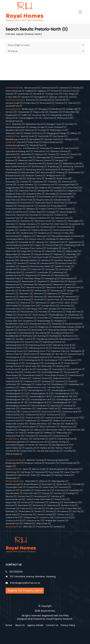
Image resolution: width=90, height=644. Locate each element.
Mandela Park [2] (14, 278)
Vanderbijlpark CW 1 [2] (65, 396)
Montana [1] (40, 294)
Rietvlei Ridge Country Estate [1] (69, 327)
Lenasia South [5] (67, 263)
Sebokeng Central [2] (54, 342)
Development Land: (16, 100)
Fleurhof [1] (11, 496)
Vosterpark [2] (32, 421)
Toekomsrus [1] (76, 375)
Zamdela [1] (32, 436)
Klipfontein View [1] (55, 251)
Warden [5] (58, 424)
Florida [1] (78, 88)
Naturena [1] (54, 505)
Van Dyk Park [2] (56, 387)
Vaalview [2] (12, 387)
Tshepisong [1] (31, 517)
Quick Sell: (11, 142)
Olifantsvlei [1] (42, 303)
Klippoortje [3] (13, 502)
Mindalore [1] (40, 505)
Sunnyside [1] (59, 369)
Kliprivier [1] (28, 254)
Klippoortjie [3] (13, 254)
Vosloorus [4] (46, 517)
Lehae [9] (35, 263)
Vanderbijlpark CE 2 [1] (63, 390)
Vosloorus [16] (13, 412)
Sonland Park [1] (76, 354)
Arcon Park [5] (13, 157)
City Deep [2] (27, 472)
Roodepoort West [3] (62, 333)
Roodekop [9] (43, 333)
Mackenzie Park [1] (15, 275)
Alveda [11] (54, 154)
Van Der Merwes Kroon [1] (50, 451)
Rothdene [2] (30, 336)
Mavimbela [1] (29, 281)
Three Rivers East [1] (33, 375)
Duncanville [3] (66, 197)
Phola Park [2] (24, 315)
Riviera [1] (40, 511)
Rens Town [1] (30, 327)
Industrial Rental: (14, 469)
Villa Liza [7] (56, 406)
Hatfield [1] (31, 91)
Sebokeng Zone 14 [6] (40, 345)
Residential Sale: (14, 148)
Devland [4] (60, 191)
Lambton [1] (47, 260)
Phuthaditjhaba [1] (58, 315)
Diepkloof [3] (74, 191)
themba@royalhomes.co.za (25, 583)
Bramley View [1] (36, 179)
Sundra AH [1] (28, 369)
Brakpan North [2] (56, 176)
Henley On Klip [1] (38, 127)
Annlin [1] (65, 154)
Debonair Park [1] (28, 191)
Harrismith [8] (12, 233)
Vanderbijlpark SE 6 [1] (40, 402)
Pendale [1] (44, 312)
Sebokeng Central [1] (61, 115)
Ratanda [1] (58, 324)
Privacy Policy (68, 625)
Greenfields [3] (14, 227)
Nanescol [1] (12, 297)
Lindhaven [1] (38, 269)
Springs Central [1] (59, 97)
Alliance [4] (41, 154)
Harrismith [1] (62, 100)
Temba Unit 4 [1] (15, 372)
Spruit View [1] (13, 515)
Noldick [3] (11, 300)
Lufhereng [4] (60, 272)
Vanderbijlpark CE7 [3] (30, 118)
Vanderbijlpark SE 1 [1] (16, 402)
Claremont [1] (69, 182)
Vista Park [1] (50, 118)
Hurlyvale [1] (52, 239)
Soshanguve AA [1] (16, 357)
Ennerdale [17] (59, 206)
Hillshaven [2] (43, 236)
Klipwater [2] (73, 254)
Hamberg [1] (58, 496)
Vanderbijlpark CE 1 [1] (39, 390)
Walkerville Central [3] (57, 521)
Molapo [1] (73, 291)
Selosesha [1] (77, 351)
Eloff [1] (53, 439)
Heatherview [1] (29, 233)
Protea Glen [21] (14, 321)
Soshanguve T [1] (53, 360)
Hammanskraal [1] (15, 91)
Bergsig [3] (45, 109)
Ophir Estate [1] (13, 306)
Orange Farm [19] (31, 306)
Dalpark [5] (45, 188)
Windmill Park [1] (14, 106)
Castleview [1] (39, 182)
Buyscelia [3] (12, 182)
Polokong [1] (12, 318)
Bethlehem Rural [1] (36, 124)
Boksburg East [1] (14, 484)
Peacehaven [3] (29, 312)
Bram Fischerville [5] (16, 179)
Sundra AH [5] (13, 451)
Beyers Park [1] (54, 163)
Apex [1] (27, 469)
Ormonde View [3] (15, 309)
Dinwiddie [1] (52, 194)
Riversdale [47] (40, 330)
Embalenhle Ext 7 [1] (28, 206)
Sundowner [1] (28, 515)
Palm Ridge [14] (34, 309)
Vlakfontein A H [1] (71, 409)
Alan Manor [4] (42, 151)
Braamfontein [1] (33, 484)
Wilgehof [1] (12, 430)
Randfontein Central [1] (17, 324)
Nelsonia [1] (31, 130)
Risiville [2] (12, 330)
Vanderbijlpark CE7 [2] (17, 396)
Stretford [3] (63, 366)
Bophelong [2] (13, 172)
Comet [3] (11, 185)
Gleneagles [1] (75, 221)
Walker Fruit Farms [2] (64, 421)
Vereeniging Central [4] (18, 406)
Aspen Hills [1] (28, 157)
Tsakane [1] (25, 378)
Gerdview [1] (27, 221)
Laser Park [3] (72, 472)
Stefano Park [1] (63, 448)
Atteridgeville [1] (45, 157)
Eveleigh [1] (53, 212)
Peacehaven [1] (45, 527)
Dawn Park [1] (35, 142)
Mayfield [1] (44, 281)
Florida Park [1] (25, 496)
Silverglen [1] (47, 475)
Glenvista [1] (12, 224)
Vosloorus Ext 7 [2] (74, 418)
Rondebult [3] (27, 333)
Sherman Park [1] (14, 133)
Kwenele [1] (70, 257)
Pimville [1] (39, 508)
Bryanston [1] (49, 484)
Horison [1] (56, 91)
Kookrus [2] (27, 502)
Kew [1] (66, 248)
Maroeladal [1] (69, 278)
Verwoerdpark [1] (40, 406)
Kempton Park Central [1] (33, 248)
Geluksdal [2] (12, 221)
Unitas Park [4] (43, 384)
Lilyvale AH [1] (12, 269)
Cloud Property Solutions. (59, 619)
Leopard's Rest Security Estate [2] (37, 266)
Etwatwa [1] (32, 209)
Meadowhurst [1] (14, 285)
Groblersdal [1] (48, 227)
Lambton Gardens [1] (65, 260)
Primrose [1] (77, 318)
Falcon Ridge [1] (68, 212)
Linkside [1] (11, 94)
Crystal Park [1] (34, 487)
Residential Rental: (15, 481)
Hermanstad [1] (13, 236)
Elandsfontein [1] (14, 493)
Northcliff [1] (40, 300)
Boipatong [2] (55, 166)
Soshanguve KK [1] (34, 360)
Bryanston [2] (52, 463)
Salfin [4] (26, 115)
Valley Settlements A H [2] (33, 387)
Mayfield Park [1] (59, 281)
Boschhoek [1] (48, 172)
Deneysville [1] (47, 100)
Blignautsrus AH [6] (73, 163)
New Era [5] (24, 475)
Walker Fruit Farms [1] (35, 133)
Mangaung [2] (53, 278)
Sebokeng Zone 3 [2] (64, 348)
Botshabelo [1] (76, 172)
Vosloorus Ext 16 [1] (71, 412)
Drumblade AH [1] (48, 197)
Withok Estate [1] (14, 454)
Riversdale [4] (26, 511)
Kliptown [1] (60, 254)
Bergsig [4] (61, 160)
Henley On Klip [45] (64, 233)
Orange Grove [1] (50, 306)
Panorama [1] (68, 309)
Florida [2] (48, 215)
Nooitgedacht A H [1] (63, 445)
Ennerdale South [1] (15, 209)
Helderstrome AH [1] (40, 442)
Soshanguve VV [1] (15, 363)
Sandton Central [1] (26, 339)
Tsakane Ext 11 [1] (14, 517)
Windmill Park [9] (14, 121)
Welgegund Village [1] (58, 133)
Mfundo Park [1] (75, 287)
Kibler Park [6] (13, 251)
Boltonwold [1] (53, 170)
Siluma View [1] (31, 354)
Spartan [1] (27, 97)
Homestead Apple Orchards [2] (22, 445)
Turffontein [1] (12, 384)
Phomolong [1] (40, 315)
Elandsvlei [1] (28, 203)
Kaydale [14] (13, 248)
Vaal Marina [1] (59, 384)
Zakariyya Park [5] (15, 436)
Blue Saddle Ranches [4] (18, 166)
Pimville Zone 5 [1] (55, 508)
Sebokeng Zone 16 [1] (64, 345)
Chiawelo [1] (54, 182)
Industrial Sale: (13, 136)
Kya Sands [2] (60, 136)
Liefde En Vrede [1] (64, 266)
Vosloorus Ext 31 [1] (15, 418)
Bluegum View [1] (55, 124)
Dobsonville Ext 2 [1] (15, 197)
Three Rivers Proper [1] (56, 375)
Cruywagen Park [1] (68, 185)
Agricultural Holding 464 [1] (19, 151)
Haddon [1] (25, 230)
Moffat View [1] (42, 291)
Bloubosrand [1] (33, 88)
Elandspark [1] (13, 203)
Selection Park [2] (60, 351)
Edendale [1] (76, 490)
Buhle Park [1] (63, 484)
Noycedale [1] (71, 300)
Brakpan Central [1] (36, 176)
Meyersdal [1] (46, 285)
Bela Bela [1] (18, 124)
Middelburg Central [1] (17, 139)
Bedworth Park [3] (64, 157)
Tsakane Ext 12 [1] (61, 378)
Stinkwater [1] (48, 366)
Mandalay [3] (62, 275)
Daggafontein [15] (15, 188)
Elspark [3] (11, 206)
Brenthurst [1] (58, 109)
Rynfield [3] (56, 336)
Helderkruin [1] (45, 233)
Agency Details (35, 625)
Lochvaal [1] (65, 269)
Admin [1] (59, 148)
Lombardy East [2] (15, 272)
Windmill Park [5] (14, 524)
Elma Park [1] (61, 203)
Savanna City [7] (33, 342)
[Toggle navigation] (80, 12)
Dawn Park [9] (74, 188)
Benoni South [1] (29, 136)
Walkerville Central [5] (17, 424)
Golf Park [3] (47, 224)
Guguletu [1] (12, 230)
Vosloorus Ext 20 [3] (35, 415)
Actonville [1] (46, 148)
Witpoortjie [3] (64, 433)
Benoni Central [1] (45, 160)
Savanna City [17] (41, 115)
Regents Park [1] (14, 327)
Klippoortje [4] (74, 251)
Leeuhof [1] (23, 263)
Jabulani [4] (42, 242)
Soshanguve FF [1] (62, 357)
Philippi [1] (11, 315)
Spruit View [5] (33, 366)
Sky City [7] (61, 354)
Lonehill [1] (31, 272)
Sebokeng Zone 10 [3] (17, 345)
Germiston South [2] (45, 221)
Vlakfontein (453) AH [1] (49, 409)
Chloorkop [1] (12, 472)
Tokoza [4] (12, 378)
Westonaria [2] (68, 427)
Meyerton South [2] (56, 287)
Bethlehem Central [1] (16, 163)
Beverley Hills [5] (37, 163)
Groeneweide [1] (66, 227)
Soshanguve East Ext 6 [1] (39, 357)
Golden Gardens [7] (29, 224)
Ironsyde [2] (12, 242)
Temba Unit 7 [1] (32, 372)
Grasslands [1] (25, 112)
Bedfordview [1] (30, 109)
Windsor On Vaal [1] (16, 433)
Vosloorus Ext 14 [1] (51, 412)
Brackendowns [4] (15, 176)
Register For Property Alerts (25, 591)
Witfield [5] (30, 524)
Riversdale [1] (47, 103)
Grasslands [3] (77, 224)
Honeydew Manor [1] (17, 239)
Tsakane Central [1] (42, 378)
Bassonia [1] (32, 100)
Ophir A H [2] (57, 303)
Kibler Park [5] (62, 499)
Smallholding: (13, 439)
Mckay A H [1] (75, 281)
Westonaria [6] (65, 118)
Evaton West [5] (37, 212)
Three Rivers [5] (14, 375)
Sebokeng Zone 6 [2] (16, 351)
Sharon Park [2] (14, 354)
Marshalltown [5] (73, 502)
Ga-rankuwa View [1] (62, 218)
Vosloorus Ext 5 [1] (35, 418)
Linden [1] (25, 269)
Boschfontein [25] (31, 172)
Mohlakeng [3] (58, 291)
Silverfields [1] (47, 354)
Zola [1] (73, 97)
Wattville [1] (71, 424)
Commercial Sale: (15, 88)
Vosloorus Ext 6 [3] (54, 418)
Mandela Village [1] (34, 278)
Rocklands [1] (12, 333)
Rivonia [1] (51, 511)
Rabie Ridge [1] (46, 321)
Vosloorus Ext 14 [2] (65, 517)
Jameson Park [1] (58, 242)
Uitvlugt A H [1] (71, 139)
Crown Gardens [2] (27, 185)
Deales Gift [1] (73, 109)
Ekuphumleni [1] (44, 200)
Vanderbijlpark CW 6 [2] (69, 400)
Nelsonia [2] (41, 297)
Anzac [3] (76, 154)
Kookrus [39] (12, 257)
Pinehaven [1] (75, 315)
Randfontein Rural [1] (40, 324)
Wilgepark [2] (26, 430)
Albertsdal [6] (13, 154)
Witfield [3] (50, 433)
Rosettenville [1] (13, 336)
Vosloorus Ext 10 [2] (31, 412)
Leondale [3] (12, 266)
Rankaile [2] (12, 511)
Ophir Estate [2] (13, 448)
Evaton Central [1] (48, 209)
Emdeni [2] (44, 206)
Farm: (9, 124)
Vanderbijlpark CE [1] (16, 390)
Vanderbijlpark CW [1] (41, 396)
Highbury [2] (29, 236)
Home (9, 625)
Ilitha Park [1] (66, 239)
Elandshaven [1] (62, 200)
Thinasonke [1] (71, 372)
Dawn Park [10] (50, 487)
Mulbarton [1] (54, 294)
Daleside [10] (32, 188)
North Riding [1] (25, 300)
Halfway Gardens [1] (42, 230)
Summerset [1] (13, 369)
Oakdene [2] (12, 303)
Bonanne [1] (68, 170)
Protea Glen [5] (71, 112)
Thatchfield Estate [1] (52, 372)
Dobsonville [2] (68, 194)
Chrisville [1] (78, 484)
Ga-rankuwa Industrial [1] (37, 218)
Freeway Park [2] (14, 218)
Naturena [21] (26, 297)
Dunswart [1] (42, 472)
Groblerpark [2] (31, 227)
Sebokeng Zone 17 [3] (17, 348)
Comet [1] (22, 142)
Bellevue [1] (11, 160)
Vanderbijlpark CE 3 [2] (17, 393)
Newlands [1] (72, 297)
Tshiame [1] (61, 103)
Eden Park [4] (12, 200)
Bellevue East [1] (27, 160)
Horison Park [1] (71, 91)
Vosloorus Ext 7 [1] (35, 521)
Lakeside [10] (12, 260)
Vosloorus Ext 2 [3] (15, 415)
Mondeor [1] (56, 112)
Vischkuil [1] (69, 406)
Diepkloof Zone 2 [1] (16, 194)
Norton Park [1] (55, 300)
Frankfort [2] (61, 215)
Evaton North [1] (66, 209)
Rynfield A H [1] (70, 336)
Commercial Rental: (16, 460)
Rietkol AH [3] (47, 448)
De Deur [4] (26, 439)
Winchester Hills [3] (56, 430)
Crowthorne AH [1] (48, 185)
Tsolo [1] (72, 381)
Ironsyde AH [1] (27, 242)
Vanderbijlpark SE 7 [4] (64, 402)
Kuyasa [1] (58, 257)
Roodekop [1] (65, 511)
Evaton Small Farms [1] (17, 212)
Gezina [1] (61, 221)
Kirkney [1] (39, 251)
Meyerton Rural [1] (15, 130)
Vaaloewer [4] (76, 384)
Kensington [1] (54, 248)
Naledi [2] (67, 294)
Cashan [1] (26, 182)
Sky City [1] (78, 511)
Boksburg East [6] (59, 469)
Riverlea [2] (24, 330)
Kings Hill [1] (27, 251)
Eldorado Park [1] (44, 203)
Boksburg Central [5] (58, 460)
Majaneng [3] (33, 275)
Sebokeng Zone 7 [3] (39, 351)
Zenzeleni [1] (45, 436)
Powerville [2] (44, 318)
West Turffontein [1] (49, 427)
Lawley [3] (11, 263)
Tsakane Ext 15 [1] (14, 381)
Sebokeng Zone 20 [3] (40, 348)
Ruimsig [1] (43, 336)
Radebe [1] (60, 321)
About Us (20, 625)
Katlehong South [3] (74, 245)
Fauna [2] (10, 215)
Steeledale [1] (13, 478)
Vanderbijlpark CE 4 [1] (42, 393)
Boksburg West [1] (35, 170)
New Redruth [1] (56, 297)
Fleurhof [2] (23, 215)
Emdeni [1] (60, 493)
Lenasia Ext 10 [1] (49, 263)
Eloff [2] (72, 203)
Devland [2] (66, 88)
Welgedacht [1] (13, 427)
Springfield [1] (41, 97)
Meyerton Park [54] (15, 287)
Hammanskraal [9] (15, 499)
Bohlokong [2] (39, 166)
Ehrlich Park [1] (28, 200)
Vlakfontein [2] (28, 409)
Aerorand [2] (72, 148)
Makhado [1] (47, 275)
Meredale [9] (31, 285)
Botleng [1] (62, 172)
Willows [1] (40, 430)
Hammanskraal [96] (64, 230)
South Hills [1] (71, 363)
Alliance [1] (45, 481)
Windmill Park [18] (76, 430)
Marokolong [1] (13, 281)
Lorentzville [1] (25, 94)
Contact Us (52, 625)
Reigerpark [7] (13, 115)
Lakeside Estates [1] (30, 260)
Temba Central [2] (46, 515)
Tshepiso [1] (48, 381)
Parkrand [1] (27, 508)
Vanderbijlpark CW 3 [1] (17, 400)
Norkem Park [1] (69, 505)
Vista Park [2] (12, 409)
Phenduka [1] (58, 312)
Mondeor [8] (26, 294)
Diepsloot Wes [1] (36, 194)
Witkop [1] (75, 133)
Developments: (14, 109)
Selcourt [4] (12, 118)
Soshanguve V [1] (72, 360)
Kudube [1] (25, 257)
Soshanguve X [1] (35, 363)
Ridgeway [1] (45, 327)
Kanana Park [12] (54, 245)
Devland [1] (65, 487)
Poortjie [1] (44, 130)
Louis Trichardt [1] (57, 127)
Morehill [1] (39, 94)
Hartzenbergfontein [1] (17, 127)
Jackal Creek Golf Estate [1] (40, 499)
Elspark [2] (48, 493)
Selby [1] (35, 475)
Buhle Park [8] (64, 179)
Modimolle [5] (26, 291)
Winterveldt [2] (35, 433)
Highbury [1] (44, 91)
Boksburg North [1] (16, 170)
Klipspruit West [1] (44, 254)
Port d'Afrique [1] (28, 318)
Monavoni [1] (12, 294)
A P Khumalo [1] (31, 148)
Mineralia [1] (12, 291)
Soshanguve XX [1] (54, 363)
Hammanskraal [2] (53, 142)
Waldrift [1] (47, 421)
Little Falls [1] (29, 527)
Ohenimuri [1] (27, 303)
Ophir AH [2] (71, 303)
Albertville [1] (27, 154)
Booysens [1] (76, 469)
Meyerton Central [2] (64, 285)
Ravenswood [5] (74, 324)
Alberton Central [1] (60, 151)
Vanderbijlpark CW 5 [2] (43, 400)
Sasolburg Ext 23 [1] (69, 339)
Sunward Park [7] (76, 369)
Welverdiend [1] (30, 427)
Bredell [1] (51, 179)
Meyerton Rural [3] (36, 287)
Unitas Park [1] (28, 451)
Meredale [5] (25, 505)
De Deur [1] (71, 124)
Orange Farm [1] (54, 94)
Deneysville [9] (45, 191)
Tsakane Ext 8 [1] (32, 381)
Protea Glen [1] (13, 97)
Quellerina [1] (30, 321)
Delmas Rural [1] (50, 88)
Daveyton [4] (59, 188)
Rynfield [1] (59, 527)
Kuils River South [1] (42, 257)
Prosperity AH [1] (31, 448)
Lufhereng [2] (56, 502)
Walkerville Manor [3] (40, 424)
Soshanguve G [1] (14, 360)
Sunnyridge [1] (44, 369)
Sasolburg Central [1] (47, 339)
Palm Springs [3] (51, 309)
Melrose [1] (11, 505)
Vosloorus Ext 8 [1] (15, 421)
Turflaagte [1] (27, 384)
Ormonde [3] (67, 306)
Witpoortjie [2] (44, 524)
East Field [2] (62, 490)
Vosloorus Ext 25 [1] (15, 521)
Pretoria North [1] (61, 318)
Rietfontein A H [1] (59, 130)
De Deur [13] (12, 191)
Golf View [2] (61, 224)
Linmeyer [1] (52, 269)
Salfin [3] (10, 339)
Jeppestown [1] (76, 242)
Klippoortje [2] (41, 112)
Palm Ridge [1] (71, 94)
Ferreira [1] (11, 112)
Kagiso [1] (39, 245)
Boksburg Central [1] (74, 166)
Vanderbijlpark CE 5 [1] (66, 393)
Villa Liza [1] (74, 103)
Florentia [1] (36, 215)
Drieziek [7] (32, 197)
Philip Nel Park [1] (75, 312)
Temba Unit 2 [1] (65, 515)
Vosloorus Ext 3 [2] (56, 415)
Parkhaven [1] (12, 312)
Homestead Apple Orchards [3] (68, 236)
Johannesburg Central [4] (20, 245)
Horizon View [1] (37, 239)
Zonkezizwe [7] (61, 436)
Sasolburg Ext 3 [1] (15, 342)
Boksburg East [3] (14, 463)
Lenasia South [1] (14, 103)
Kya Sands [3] (56, 472)
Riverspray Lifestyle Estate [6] (63, 330)
